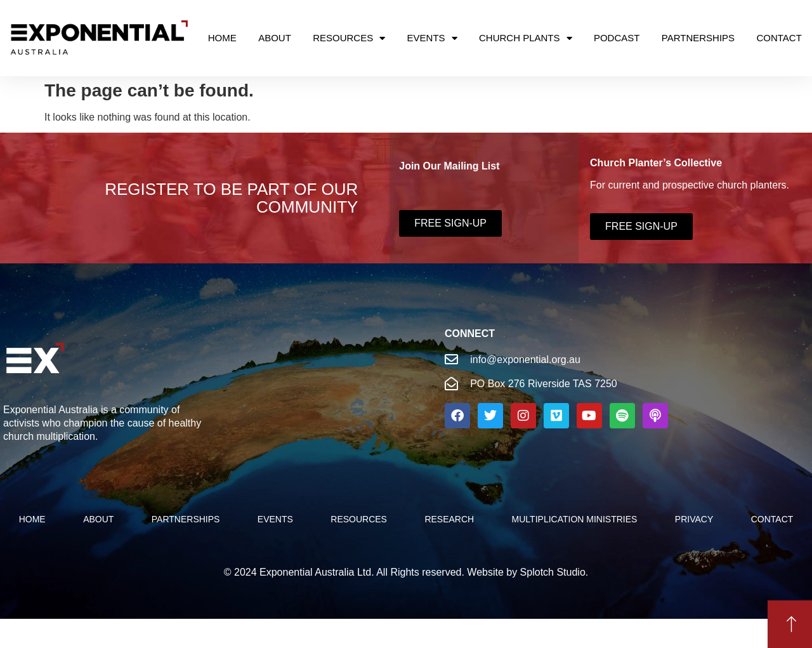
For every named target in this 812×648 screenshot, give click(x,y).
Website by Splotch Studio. (527, 572)
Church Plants (526, 38)
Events (432, 38)
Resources (349, 38)
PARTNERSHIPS (186, 519)
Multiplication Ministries (575, 519)
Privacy (694, 519)
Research (449, 519)
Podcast (617, 38)
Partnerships (698, 38)
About (275, 38)
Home (222, 38)
